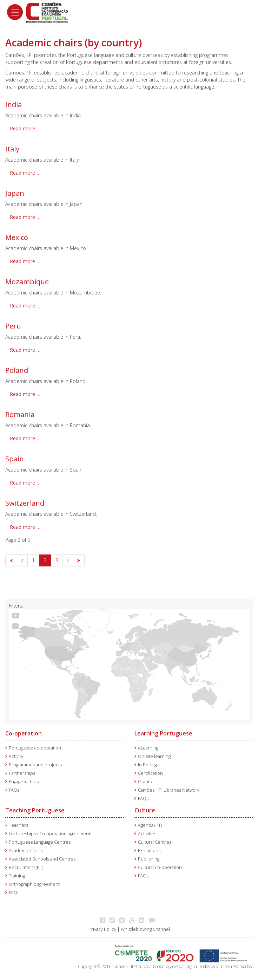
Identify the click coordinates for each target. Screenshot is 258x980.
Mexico (17, 237)
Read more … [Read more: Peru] (25, 350)
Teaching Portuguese (35, 809)
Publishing (149, 857)
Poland (17, 370)
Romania (20, 414)
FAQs (14, 788)
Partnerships (22, 771)
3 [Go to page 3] (57, 560)
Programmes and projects (35, 763)
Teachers (18, 823)
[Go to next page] (68, 560)
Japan (15, 193)
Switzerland (25, 503)
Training (17, 874)
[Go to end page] (79, 560)
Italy (12, 149)
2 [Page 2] (45, 560)
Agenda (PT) (150, 823)
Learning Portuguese (163, 732)
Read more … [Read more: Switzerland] (25, 527)
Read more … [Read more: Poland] (25, 394)
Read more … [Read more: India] (25, 128)
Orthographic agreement (34, 882)
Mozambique (27, 282)
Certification (150, 771)
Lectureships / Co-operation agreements (51, 832)
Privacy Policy (102, 927)
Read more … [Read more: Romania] (25, 438)
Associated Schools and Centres (42, 857)
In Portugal (149, 763)
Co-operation (24, 732)
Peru (13, 326)
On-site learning (154, 755)
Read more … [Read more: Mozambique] (25, 306)
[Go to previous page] (22, 560)
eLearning (148, 746)
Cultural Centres (155, 840)
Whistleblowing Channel (145, 927)
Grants (145, 780)
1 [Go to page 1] (33, 560)
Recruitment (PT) (26, 866)
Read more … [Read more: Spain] (25, 483)
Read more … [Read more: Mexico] (25, 261)
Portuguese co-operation (35, 746)
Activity (16, 755)
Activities (147, 832)
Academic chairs (26, 849)
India (14, 105)
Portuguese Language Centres (40, 840)
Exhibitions (149, 849)
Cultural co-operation (160, 866)
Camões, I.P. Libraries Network (169, 788)
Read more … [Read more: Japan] (25, 217)
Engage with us (24, 780)
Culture (145, 809)
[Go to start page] (11, 560)
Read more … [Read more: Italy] (25, 173)
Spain (15, 459)
